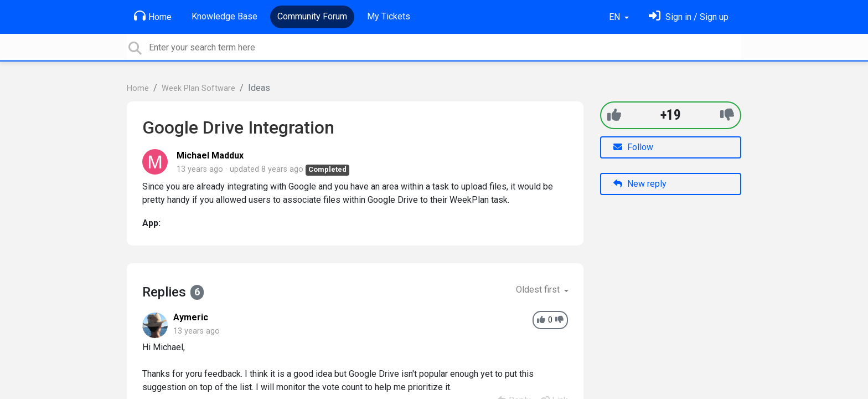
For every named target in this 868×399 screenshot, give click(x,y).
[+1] (614, 115)
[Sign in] (689, 17)
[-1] (727, 115)
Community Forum (312, 16)
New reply (640, 184)
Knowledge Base (224, 16)
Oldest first (539, 290)
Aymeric (191, 317)
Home (153, 16)
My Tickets (389, 16)
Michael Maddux (210, 155)
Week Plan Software (198, 88)
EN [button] (616, 17)
